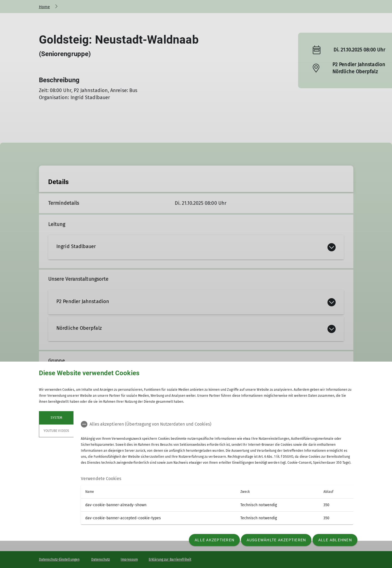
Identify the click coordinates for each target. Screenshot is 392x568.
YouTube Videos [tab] (56, 431)
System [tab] (56, 418)
